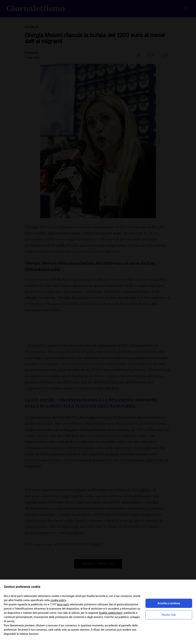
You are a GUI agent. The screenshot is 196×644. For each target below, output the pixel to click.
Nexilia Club (169, 615)
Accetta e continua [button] (169, 603)
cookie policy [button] (58, 600)
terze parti (63, 604)
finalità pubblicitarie (111, 613)
